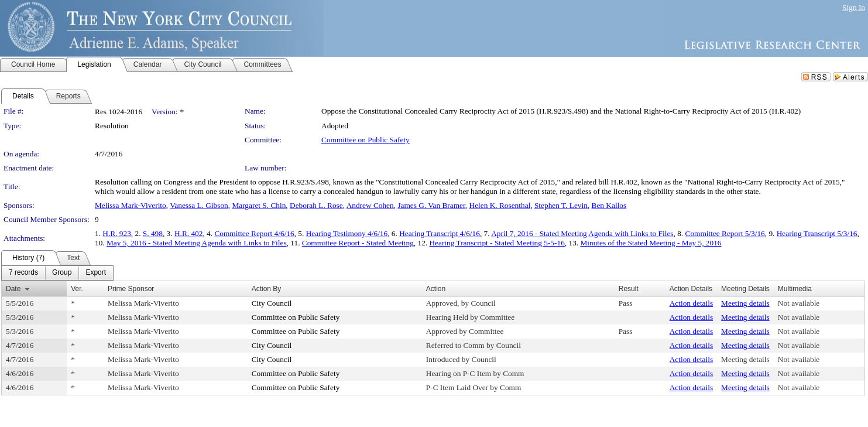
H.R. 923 (117, 233)
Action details (691, 303)
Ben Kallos (609, 205)
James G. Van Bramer (431, 205)
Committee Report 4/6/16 (254, 233)
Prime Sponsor (131, 289)
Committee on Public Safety (366, 140)
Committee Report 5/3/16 (725, 233)
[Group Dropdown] (62, 273)
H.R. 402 (189, 233)
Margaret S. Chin (259, 205)
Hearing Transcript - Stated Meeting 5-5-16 (497, 243)
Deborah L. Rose (316, 205)
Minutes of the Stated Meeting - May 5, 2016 (651, 243)
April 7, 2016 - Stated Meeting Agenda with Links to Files (582, 233)
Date (13, 289)
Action (436, 289)
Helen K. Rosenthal (500, 205)
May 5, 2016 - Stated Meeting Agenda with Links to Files (197, 243)
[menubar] (57, 273)
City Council (272, 303)
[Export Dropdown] (96, 273)
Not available (799, 303)
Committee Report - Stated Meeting (358, 243)
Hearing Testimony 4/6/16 (347, 233)
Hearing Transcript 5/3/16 (817, 233)
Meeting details (745, 303)
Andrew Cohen (370, 205)
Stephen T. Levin (561, 205)
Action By (267, 289)
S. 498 (153, 233)
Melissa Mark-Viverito (131, 205)
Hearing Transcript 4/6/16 (440, 233)
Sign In (854, 7)
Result (629, 289)
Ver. (77, 289)
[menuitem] (23, 273)
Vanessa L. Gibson (199, 205)
